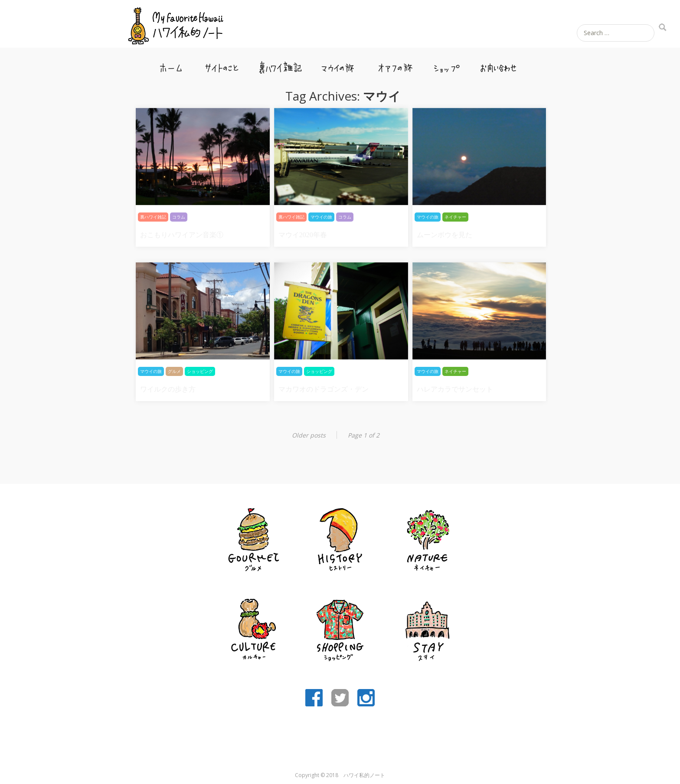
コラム (179, 217)
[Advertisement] (340, 739)
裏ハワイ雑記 (280, 65)
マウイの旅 (338, 65)
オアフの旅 (396, 65)
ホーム (172, 65)
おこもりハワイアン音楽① (182, 235)
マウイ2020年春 (303, 235)
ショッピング (200, 371)
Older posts (309, 435)
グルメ (174, 371)
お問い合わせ (499, 65)
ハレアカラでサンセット (455, 389)
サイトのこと (222, 65)
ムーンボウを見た (445, 235)
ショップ (445, 65)
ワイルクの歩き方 (168, 389)
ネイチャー (455, 217)
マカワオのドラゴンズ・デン (324, 389)
